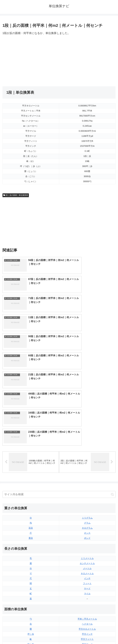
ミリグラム (87, 411)
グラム (87, 416)
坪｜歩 (31, 528)
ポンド (87, 432)
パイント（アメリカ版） (87, 588)
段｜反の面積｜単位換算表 (16, 195)
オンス (87, 427)
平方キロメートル (87, 523)
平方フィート (87, 533)
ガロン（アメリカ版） (87, 598)
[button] (112, 388)
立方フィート (87, 578)
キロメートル (87, 467)
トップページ (30, 634)
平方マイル (87, 548)
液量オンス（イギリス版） (87, 568)
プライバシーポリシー (88, 634)
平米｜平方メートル (87, 512)
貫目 (31, 432)
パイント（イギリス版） (87, 583)
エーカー (87, 543)
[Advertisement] (31, 61)
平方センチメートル (31, 548)
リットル (31, 598)
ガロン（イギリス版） (87, 593)
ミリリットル (31, 593)
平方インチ (87, 528)
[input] (59, 388)
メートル (87, 462)
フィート (87, 477)
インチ (87, 472)
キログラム (87, 422)
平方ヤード (87, 538)
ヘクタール (87, 517)
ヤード (87, 482)
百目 (31, 422)
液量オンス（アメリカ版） (87, 573)
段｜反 (31, 538)
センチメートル (87, 457)
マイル (87, 487)
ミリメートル (87, 452)
